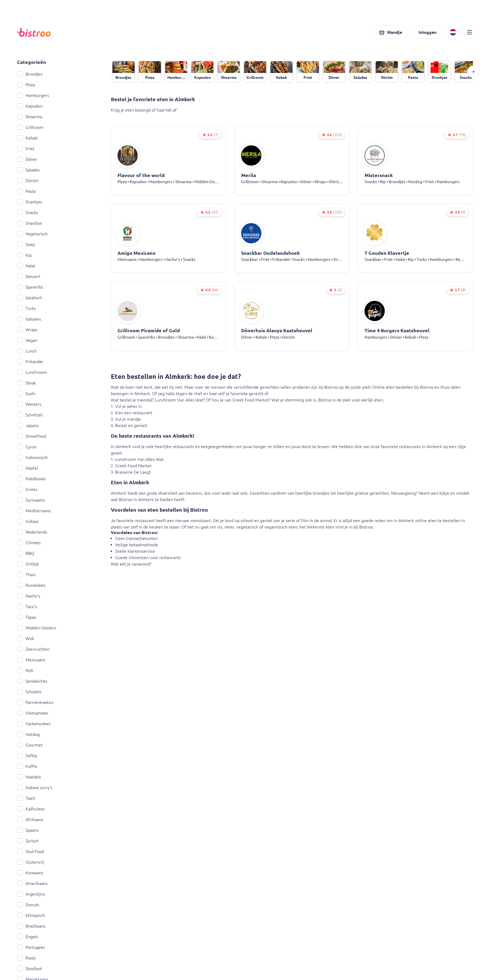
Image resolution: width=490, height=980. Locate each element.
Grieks (27, 489)
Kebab (27, 138)
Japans (28, 425)
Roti (25, 670)
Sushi (26, 393)
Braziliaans (31, 926)
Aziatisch (30, 298)
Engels (28, 937)
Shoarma (30, 117)
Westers (29, 404)
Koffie (27, 766)
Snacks (28, 212)
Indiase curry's (35, 788)
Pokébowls (31, 479)
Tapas (27, 617)
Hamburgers (33, 95)
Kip (24, 255)
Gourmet (30, 745)
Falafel (27, 468)
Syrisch (28, 841)
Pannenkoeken (35, 702)
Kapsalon (30, 106)
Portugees (31, 947)
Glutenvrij (31, 862)
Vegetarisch (32, 234)
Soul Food (31, 851)
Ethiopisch (31, 915)
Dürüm (28, 181)
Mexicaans (31, 660)
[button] (390, 32)
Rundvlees (31, 585)
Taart (26, 798)
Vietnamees (33, 713)
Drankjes (30, 202)
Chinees (29, 543)
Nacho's (29, 596)
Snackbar (30, 223)
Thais (26, 575)
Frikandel (30, 362)
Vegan (27, 340)
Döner (27, 159)
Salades (28, 170)
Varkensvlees (34, 724)
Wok (26, 638)
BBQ (26, 553)
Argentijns (31, 894)
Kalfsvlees (31, 809)
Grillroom (30, 127)
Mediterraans (34, 511)
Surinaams (31, 500)
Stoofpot (30, 969)
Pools (26, 958)
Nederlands (32, 532)
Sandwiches (32, 681)
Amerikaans (32, 883)
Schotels (29, 692)
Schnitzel (30, 415)
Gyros (27, 447)
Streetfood (32, 436)
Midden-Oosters (37, 628)
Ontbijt (28, 564)
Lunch (27, 351)
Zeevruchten (33, 649)
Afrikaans (30, 819)
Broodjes (30, 74)
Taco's (27, 606)
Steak (27, 383)
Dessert (29, 276)
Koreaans (30, 873)
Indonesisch (32, 457)
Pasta (26, 191)
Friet (26, 149)
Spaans (28, 830)
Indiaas (28, 521)
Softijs (27, 756)
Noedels (29, 777)
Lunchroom (32, 372)
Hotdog (28, 734)
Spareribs (30, 287)
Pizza (26, 85)
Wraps (27, 330)
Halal (26, 266)
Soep (26, 244)
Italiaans (29, 319)
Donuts (28, 905)
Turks (27, 308)
